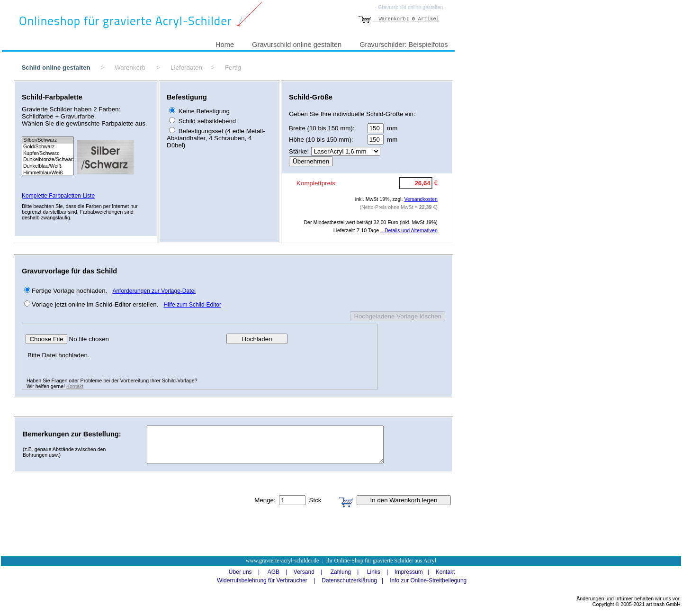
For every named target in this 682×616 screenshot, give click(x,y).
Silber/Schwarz (48, 140)
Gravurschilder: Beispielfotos (404, 45)
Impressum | (409, 572)
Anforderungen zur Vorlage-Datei (154, 291)
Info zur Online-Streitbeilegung (428, 580)
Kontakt (75, 386)
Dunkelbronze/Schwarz (48, 160)
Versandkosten (421, 199)
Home (225, 45)
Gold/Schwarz (48, 147)
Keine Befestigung (203, 111)
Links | (374, 572)
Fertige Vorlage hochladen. (69, 291)
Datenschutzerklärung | (350, 580)
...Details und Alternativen (409, 230)
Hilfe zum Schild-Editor (193, 305)
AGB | (274, 572)
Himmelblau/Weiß (48, 173)
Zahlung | (341, 572)
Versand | (305, 572)
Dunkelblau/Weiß (48, 166)
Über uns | (241, 572)
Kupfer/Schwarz (48, 154)
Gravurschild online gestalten (297, 45)
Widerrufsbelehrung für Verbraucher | (263, 580)
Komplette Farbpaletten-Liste (58, 196)
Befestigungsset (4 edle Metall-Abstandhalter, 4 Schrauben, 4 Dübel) (216, 138)
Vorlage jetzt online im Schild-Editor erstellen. (95, 304)
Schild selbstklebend (206, 121)
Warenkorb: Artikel (399, 19)
